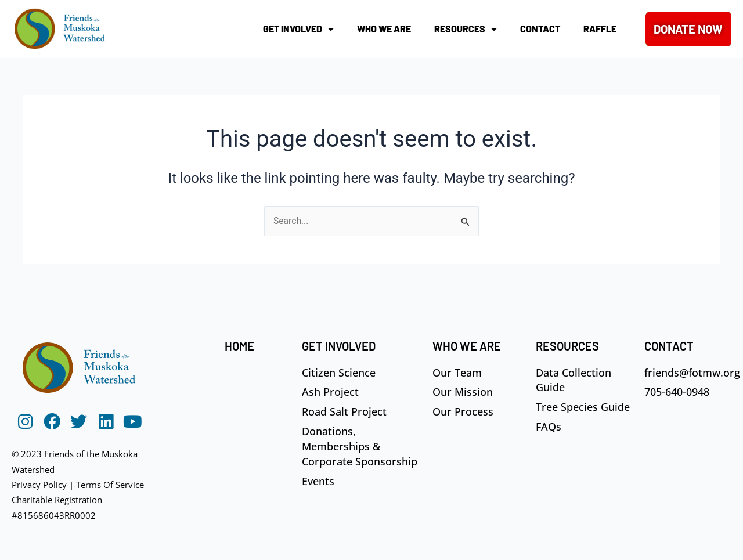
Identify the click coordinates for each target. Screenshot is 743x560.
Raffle (600, 29)
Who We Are (384, 29)
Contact (540, 29)
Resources (466, 29)
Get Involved (298, 29)
